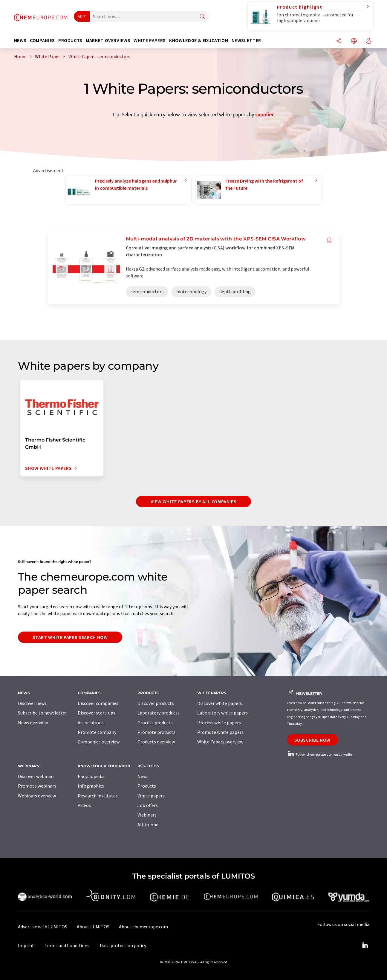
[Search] (202, 17)
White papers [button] (150, 40)
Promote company (97, 732)
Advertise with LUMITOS (43, 927)
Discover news (32, 703)
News (143, 776)
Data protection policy (123, 945)
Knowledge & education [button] (199, 40)
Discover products (156, 703)
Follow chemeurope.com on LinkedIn (319, 754)
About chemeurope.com (143, 927)
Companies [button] (42, 40)
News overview (33, 723)
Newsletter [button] (246, 40)
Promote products (156, 732)
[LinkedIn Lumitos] (365, 945)
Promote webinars (37, 786)
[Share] (339, 41)
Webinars (147, 815)
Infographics (91, 786)
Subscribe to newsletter (42, 713)
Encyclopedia (91, 776)
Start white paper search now (70, 637)
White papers (151, 796)
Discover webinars (36, 776)
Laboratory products (159, 713)
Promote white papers (220, 732)
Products (147, 786)
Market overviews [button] (108, 40)
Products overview (156, 742)
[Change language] (354, 41)
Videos (84, 805)
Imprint (26, 945)
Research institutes (98, 796)
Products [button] (70, 40)
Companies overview (99, 742)
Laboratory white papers (222, 713)
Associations (91, 723)
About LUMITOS (93, 927)
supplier (264, 114)
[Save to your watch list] (329, 240)
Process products (155, 723)
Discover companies (98, 703)
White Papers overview (220, 742)
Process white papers (219, 723)
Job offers (148, 805)
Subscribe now (312, 740)
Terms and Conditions (67, 945)
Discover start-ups (97, 713)
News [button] (20, 40)
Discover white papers (220, 703)
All (80, 16)
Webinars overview (37, 796)
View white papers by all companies (194, 501)
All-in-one (148, 825)
